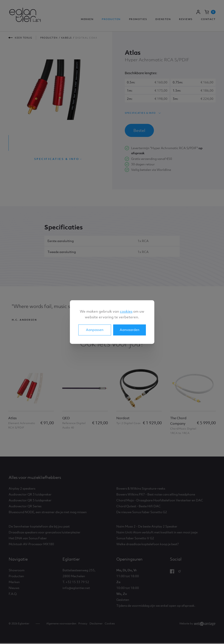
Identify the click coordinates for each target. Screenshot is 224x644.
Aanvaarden (130, 330)
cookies (126, 311)
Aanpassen (95, 330)
